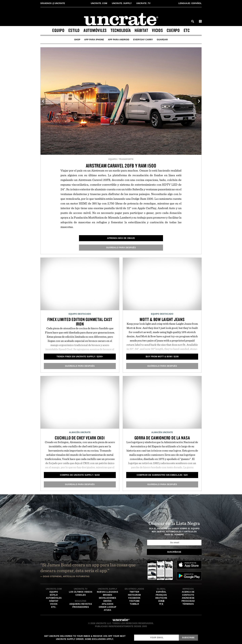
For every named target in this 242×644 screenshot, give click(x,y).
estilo (74, 30)
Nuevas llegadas (108, 592)
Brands (108, 595)
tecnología (121, 30)
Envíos (108, 601)
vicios (157, 30)
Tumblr (134, 604)
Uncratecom (99, 3)
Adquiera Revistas (81, 604)
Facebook (134, 598)
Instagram (134, 595)
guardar (162, 40)
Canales (81, 595)
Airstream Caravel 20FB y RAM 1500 (121, 166)
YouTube (134, 601)
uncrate (53, 3)
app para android (119, 40)
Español (190, 3)
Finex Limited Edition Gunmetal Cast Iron (80, 322)
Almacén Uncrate (80, 432)
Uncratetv (144, 3)
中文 (161, 604)
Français (161, 595)
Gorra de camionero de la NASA (162, 438)
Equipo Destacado (80, 314)
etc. (54, 607)
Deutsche (161, 598)
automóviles (95, 30)
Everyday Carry (143, 40)
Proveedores (81, 607)
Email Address (134, 635)
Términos (188, 604)
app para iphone (94, 40)
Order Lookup (108, 607)
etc (187, 30)
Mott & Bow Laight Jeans (162, 319)
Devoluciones (108, 598)
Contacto (188, 595)
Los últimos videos (81, 592)
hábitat (141, 30)
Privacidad (188, 601)
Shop (77, 40)
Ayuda (108, 610)
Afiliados (107, 604)
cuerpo (173, 30)
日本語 (161, 601)
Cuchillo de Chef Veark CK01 (80, 438)
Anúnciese (188, 598)
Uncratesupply (122, 3)
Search (193, 21)
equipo (58, 30)
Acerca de (188, 592)
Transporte (126, 159)
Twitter (134, 592)
